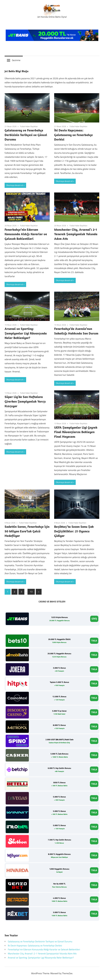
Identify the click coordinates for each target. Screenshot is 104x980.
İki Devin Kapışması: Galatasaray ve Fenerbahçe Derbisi (73, 135)
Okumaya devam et (15, 185)
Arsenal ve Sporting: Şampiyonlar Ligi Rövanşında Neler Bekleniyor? (26, 333)
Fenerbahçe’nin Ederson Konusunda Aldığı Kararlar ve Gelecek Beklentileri (26, 234)
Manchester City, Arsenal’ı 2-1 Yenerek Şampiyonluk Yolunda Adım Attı (76, 234)
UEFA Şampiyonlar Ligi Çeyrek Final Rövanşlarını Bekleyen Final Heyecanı (76, 432)
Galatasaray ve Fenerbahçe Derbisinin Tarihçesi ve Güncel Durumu (26, 135)
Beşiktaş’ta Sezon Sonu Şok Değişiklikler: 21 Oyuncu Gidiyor (74, 531)
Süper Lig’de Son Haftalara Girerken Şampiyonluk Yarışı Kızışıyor (25, 401)
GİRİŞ (94, 619)
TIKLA (94, 641)
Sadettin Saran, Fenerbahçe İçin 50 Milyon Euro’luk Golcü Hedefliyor (27, 531)
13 (31, 592)
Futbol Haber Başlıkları (29, 126)
